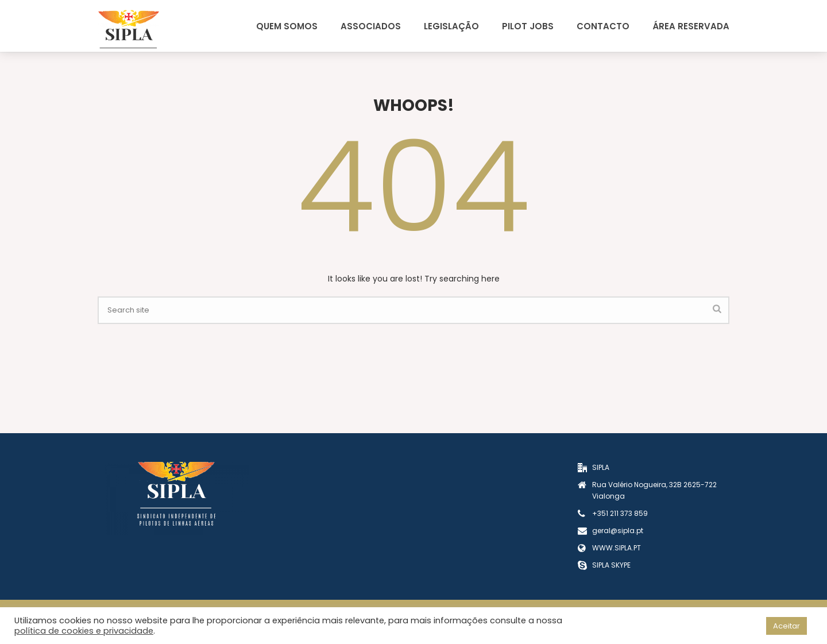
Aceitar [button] (787, 626)
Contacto (603, 26)
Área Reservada (691, 26)
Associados (371, 26)
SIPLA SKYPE (611, 565)
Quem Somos (287, 26)
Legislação (451, 26)
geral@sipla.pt (618, 531)
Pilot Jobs (528, 26)
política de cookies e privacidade (84, 631)
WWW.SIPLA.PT (617, 548)
